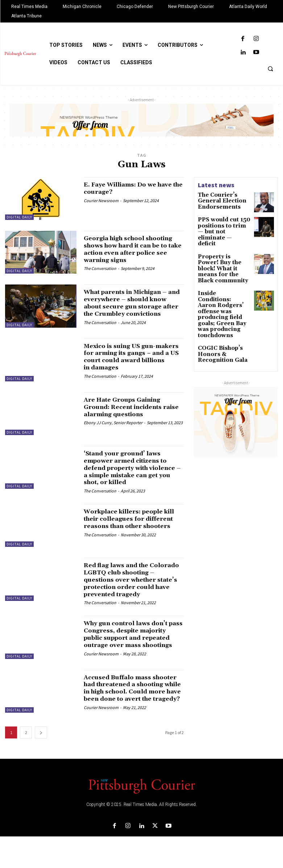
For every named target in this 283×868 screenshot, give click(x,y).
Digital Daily (19, 217)
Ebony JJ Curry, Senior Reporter (113, 431)
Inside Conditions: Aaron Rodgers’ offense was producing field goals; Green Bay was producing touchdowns (224, 286)
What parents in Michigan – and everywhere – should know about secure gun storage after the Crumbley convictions (132, 311)
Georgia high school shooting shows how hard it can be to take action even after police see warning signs (132, 253)
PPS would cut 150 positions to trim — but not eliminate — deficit (220, 228)
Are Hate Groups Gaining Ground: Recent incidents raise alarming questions (129, 415)
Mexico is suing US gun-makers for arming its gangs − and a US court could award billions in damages (133, 365)
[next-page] (41, 764)
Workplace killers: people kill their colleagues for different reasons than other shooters (130, 531)
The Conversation (100, 276)
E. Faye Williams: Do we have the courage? (126, 188)
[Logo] (141, 817)
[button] (270, 69)
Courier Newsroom (101, 200)
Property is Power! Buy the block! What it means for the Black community (223, 255)
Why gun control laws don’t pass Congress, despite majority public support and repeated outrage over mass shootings (134, 654)
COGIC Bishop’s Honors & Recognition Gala (218, 315)
